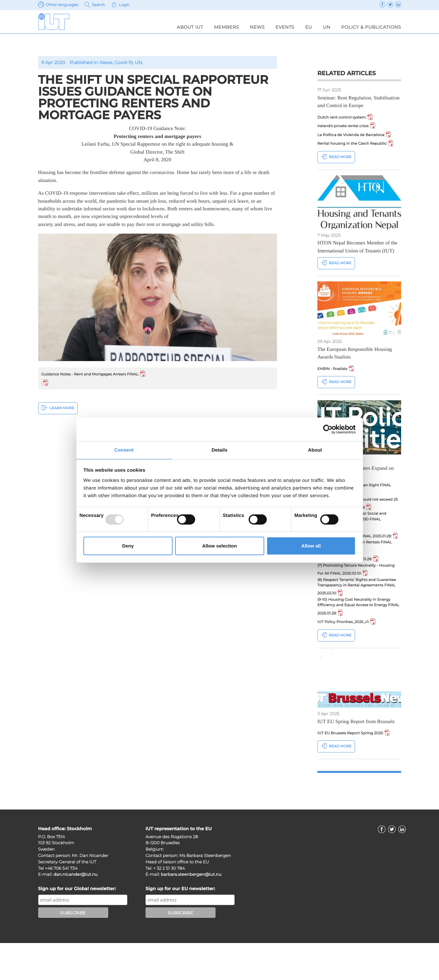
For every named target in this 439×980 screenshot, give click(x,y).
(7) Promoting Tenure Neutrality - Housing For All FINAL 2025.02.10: (355, 598)
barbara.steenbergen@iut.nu (191, 911)
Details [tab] (220, 450)
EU (309, 27)
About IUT (190, 27)
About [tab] (315, 450)
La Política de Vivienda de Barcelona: (359, 137)
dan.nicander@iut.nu (76, 911)
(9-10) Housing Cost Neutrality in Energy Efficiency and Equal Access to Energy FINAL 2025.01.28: (359, 640)
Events (285, 27)
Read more (336, 167)
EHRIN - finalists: (338, 379)
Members (226, 27)
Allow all (311, 546)
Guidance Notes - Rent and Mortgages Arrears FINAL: (100, 374)
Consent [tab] (124, 450)
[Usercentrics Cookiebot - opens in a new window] (328, 429)
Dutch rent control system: (349, 117)
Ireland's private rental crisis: (350, 127)
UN (326, 27)
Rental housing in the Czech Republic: (357, 149)
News (257, 27)
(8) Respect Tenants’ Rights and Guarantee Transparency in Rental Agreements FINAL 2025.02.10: (353, 618)
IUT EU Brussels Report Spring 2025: (358, 769)
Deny (128, 546)
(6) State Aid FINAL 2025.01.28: (352, 586)
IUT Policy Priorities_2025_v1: (350, 657)
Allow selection (219, 546)
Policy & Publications (371, 27)
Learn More (58, 410)
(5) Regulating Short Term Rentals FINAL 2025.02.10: (353, 572)
